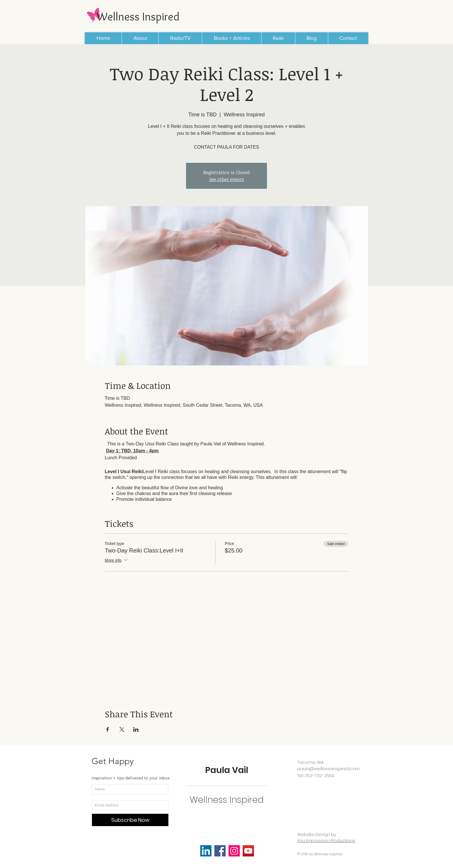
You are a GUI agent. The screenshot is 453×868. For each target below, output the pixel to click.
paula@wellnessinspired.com (328, 769)
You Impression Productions (326, 841)
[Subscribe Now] (130, 820)
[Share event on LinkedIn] (136, 729)
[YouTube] (248, 851)
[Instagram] (234, 851)
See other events (227, 179)
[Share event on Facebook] (108, 729)
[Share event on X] (122, 729)
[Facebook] (220, 851)
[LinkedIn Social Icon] (206, 851)
